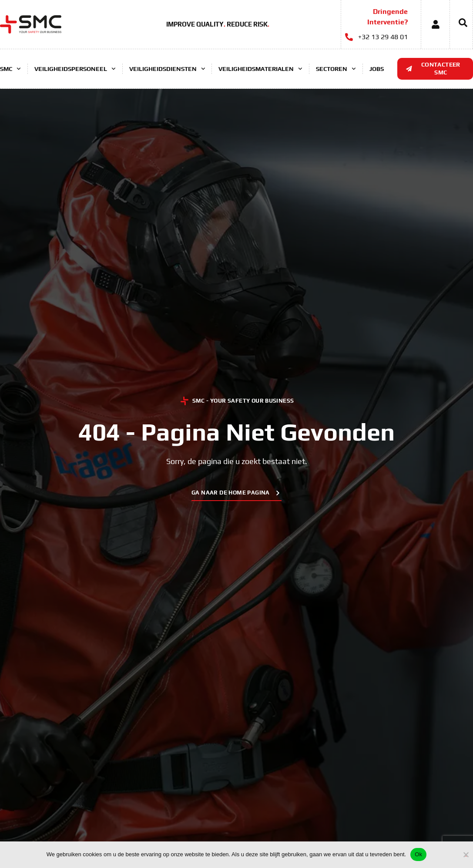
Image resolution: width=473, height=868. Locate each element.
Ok (418, 854)
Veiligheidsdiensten (167, 69)
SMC (10, 69)
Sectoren (336, 69)
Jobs (377, 69)
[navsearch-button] (459, 24)
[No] (466, 853)
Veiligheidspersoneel (75, 69)
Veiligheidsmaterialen (260, 69)
